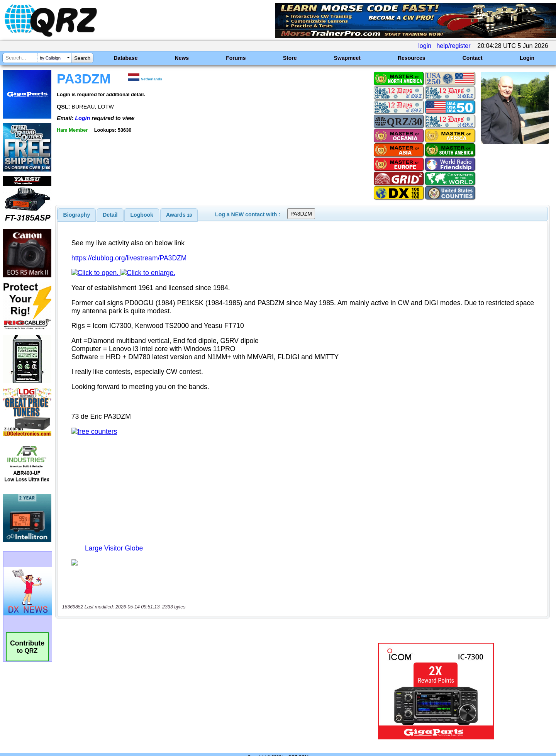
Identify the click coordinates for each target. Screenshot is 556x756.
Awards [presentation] (179, 215)
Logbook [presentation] (142, 215)
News (182, 58)
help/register (453, 46)
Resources (412, 58)
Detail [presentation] (110, 215)
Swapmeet (347, 58)
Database (125, 58)
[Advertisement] (195, 675)
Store (290, 58)
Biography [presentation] (77, 215)
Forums (236, 58)
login (425, 46)
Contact (473, 58)
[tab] (77, 215)
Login (527, 58)
